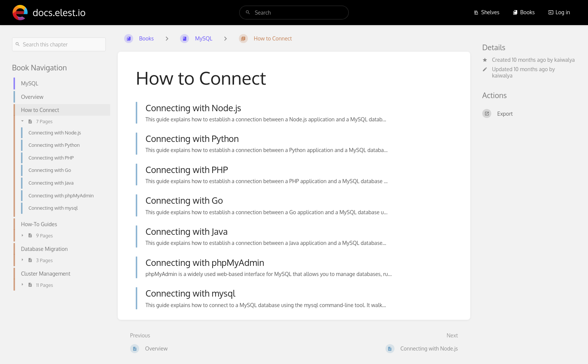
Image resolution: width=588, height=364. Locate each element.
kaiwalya (565, 60)
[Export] (529, 113)
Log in (559, 12)
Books (524, 12)
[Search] (248, 13)
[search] (294, 13)
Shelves (487, 12)
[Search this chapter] (59, 44)
